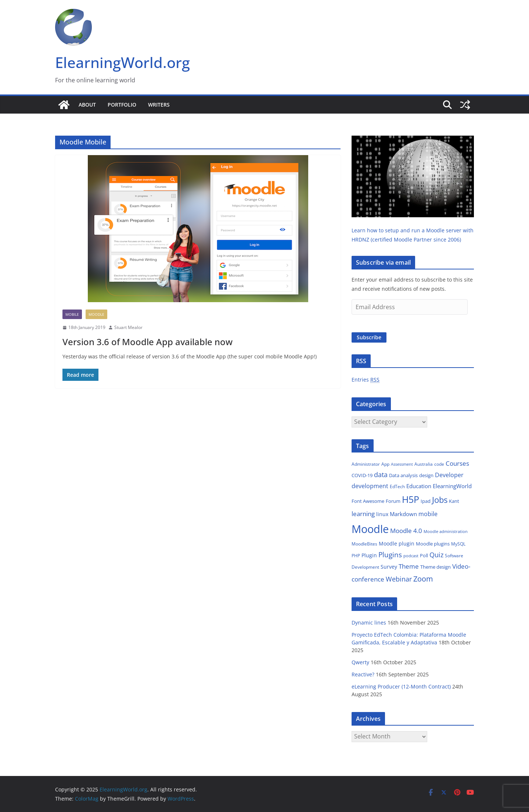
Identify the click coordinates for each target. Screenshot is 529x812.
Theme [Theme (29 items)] (409, 566)
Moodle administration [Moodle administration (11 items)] (446, 531)
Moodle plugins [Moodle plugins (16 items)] (433, 544)
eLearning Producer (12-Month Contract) (401, 686)
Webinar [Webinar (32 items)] (399, 579)
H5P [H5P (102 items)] (411, 499)
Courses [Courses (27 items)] (457, 463)
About (87, 105)
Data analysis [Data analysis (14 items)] (403, 475)
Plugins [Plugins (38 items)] (390, 555)
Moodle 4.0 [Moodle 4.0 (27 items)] (406, 531)
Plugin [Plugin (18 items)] (369, 555)
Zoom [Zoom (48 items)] (423, 579)
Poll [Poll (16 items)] (424, 555)
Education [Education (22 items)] (419, 486)
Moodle (96, 314)
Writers (159, 105)
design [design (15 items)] (426, 475)
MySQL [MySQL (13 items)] (458, 544)
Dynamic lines (369, 623)
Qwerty (360, 662)
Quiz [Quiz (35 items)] (436, 555)
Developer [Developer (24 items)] (449, 475)
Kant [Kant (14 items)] (454, 501)
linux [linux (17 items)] (382, 514)
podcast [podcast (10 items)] (411, 556)
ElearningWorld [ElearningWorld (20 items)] (452, 486)
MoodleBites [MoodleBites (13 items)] (364, 544)
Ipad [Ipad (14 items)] (426, 501)
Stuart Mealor (128, 327)
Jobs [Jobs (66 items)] (440, 500)
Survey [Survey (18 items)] (389, 567)
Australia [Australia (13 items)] (424, 464)
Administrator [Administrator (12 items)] (366, 464)
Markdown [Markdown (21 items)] (403, 514)
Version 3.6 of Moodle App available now (147, 342)
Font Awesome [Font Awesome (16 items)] (368, 501)
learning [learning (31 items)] (363, 514)
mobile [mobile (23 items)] (428, 514)
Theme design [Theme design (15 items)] (436, 567)
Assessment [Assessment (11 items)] (402, 464)
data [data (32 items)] (381, 475)
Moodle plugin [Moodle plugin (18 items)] (397, 543)
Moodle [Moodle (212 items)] (370, 529)
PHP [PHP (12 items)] (356, 556)
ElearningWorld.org (123, 62)
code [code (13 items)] (439, 464)
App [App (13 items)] (385, 464)
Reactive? (363, 674)
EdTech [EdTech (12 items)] (397, 487)
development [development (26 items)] (370, 486)
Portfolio (122, 105)
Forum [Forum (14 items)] (393, 501)
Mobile (72, 314)
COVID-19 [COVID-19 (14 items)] (362, 475)
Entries (366, 380)
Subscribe (369, 337)
